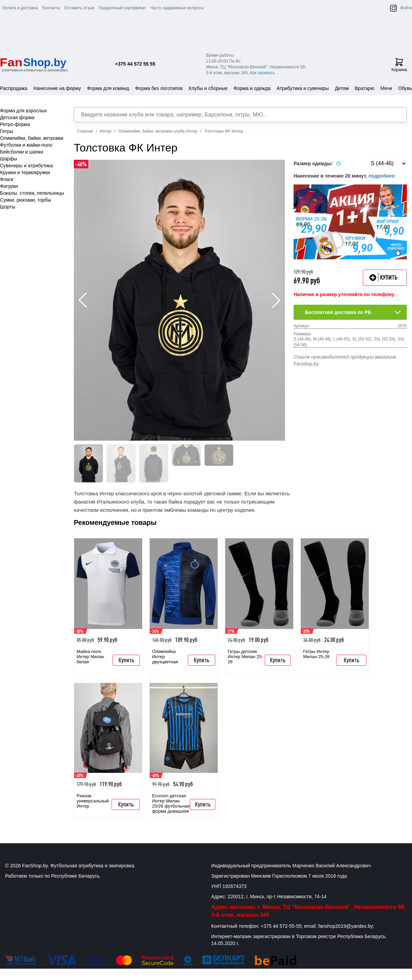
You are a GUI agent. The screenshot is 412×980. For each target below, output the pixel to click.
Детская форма (17, 117)
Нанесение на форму (57, 88)
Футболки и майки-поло (26, 145)
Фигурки (9, 186)
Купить (126, 660)
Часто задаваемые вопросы (177, 8)
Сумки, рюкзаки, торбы (26, 200)
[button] (276, 300)
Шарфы (9, 159)
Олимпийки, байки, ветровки (32, 138)
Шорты (8, 207)
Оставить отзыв (79, 8)
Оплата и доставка (20, 8)
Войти (406, 8)
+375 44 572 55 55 (135, 64)
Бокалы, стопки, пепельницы (32, 193)
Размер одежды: (318, 164)
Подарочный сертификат (122, 8)
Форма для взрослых (24, 111)
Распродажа (14, 88)
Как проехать (262, 73)
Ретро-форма (15, 124)
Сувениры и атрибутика (26, 166)
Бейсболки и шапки (22, 152)
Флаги (7, 179)
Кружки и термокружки (25, 172)
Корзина (399, 65)
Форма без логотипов (159, 88)
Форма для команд (108, 88)
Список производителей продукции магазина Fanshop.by (345, 360)
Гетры (7, 131)
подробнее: (382, 176)
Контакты (51, 8)
